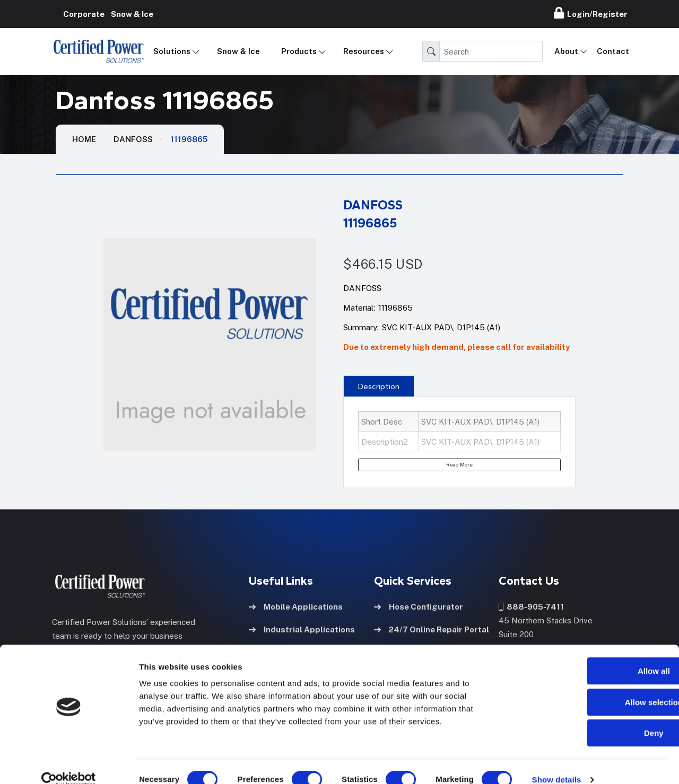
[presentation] (378, 386)
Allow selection (590, 686)
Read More (459, 464)
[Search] (491, 51)
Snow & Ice (238, 51)
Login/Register (591, 13)
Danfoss (133, 139)
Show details (557, 763)
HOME (84, 139)
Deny (591, 716)
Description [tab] (379, 386)
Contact (613, 51)
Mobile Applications (296, 606)
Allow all (591, 654)
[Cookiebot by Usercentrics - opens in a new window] (69, 763)
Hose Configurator (419, 606)
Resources (364, 51)
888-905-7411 (531, 606)
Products (299, 51)
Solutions (172, 51)
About (566, 51)
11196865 (189, 139)
